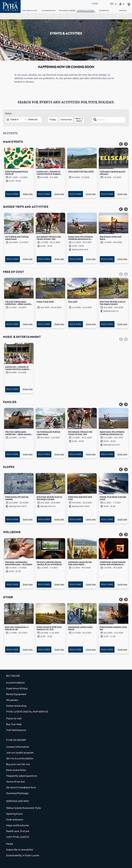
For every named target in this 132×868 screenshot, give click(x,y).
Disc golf (73, 302)
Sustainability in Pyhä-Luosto (23, 855)
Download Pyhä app (17, 793)
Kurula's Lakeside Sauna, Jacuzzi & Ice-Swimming (49, 563)
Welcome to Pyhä (30, 11)
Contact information (18, 747)
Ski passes (12, 700)
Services (123, 11)
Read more (12, 194)
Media (10, 844)
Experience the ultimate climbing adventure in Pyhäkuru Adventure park (81, 239)
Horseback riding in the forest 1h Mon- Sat (49, 238)
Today (95, 4)
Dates (8, 113)
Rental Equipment (16, 694)
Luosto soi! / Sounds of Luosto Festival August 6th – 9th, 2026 (49, 174)
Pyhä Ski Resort (16, 740)
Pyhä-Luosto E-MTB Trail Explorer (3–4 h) (49, 628)
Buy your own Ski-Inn (18, 764)
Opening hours (14, 814)
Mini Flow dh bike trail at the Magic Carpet (113, 303)
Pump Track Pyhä (45, 302)
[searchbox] (109, 120)
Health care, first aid (18, 831)
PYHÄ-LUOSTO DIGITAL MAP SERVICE (27, 712)
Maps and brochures (18, 825)
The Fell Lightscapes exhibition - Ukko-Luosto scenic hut (18, 304)
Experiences (104, 11)
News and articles (16, 770)
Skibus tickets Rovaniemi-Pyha (24, 808)
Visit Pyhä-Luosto (18, 837)
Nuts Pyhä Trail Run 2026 (81, 171)
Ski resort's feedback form (21, 787)
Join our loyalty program (20, 753)
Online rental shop (16, 706)
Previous (120, 143)
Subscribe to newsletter (20, 850)
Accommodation (48, 11)
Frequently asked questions (22, 776)
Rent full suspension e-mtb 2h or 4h (17, 628)
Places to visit (14, 718)
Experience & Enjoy (17, 688)
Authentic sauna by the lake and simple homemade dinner (80, 564)
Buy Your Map (14, 724)
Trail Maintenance (16, 730)
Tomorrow (66, 120)
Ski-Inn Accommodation (20, 758)
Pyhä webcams (15, 820)
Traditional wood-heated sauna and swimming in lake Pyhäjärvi (113, 564)
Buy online (13, 676)
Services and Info (18, 801)
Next (125, 143)
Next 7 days (79, 120)
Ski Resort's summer (67, 11)
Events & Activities (86, 11)
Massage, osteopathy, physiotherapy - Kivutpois (19, 563)
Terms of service (16, 782)
